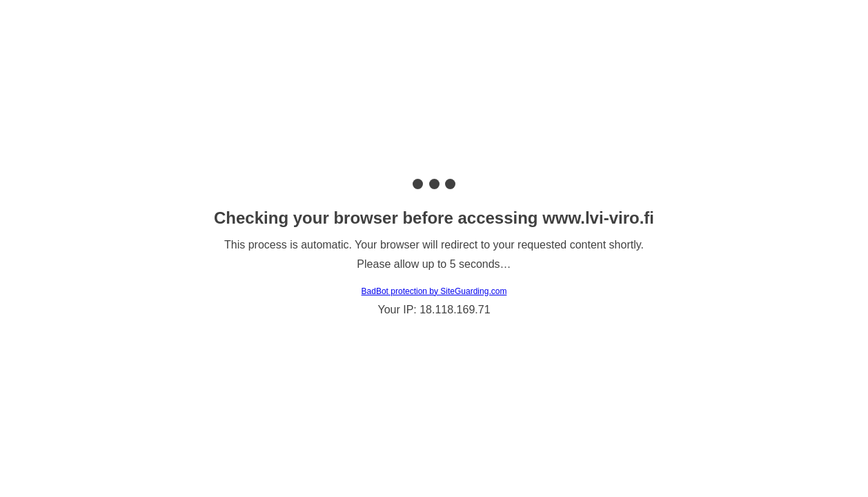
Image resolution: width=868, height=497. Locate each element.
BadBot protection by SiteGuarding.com (434, 291)
